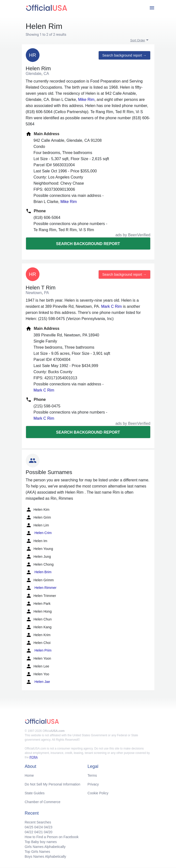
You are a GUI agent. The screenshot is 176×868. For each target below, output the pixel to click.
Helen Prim (39, 651)
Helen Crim (39, 533)
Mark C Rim (111, 306)
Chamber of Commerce (43, 802)
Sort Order (138, 40)
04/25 (29, 827)
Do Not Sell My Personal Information (53, 784)
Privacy (93, 784)
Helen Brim (39, 572)
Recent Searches (38, 822)
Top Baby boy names (41, 842)
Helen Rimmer (41, 588)
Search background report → (124, 55)
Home (29, 775)
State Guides (35, 793)
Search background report (88, 244)
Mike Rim (86, 100)
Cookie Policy (98, 793)
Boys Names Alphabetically (46, 856)
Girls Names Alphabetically (45, 847)
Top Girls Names (37, 852)
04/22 (29, 832)
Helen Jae (38, 682)
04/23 (48, 827)
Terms (92, 775)
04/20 (48, 832)
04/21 (38, 832)
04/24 (38, 827)
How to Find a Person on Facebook (52, 837)
